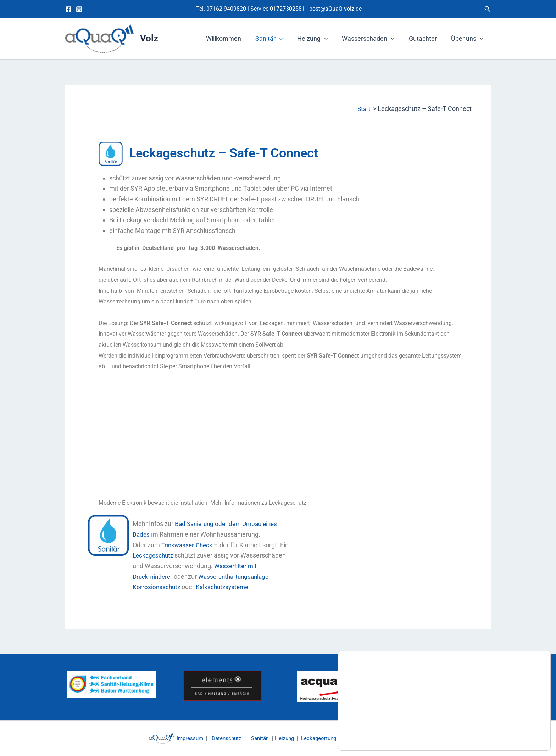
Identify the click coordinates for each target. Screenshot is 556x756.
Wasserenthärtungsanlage (238, 576)
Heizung (318, 39)
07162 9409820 (226, 9)
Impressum (184, 738)
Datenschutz (223, 738)
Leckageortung (320, 738)
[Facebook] (68, 9)
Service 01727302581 (278, 9)
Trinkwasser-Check (188, 545)
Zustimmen (517, 730)
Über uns (468, 39)
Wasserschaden (372, 39)
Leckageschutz (155, 555)
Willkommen (231, 38)
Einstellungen (378, 734)
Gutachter (425, 38)
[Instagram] (79, 9)
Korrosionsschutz (157, 587)
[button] (488, 9)
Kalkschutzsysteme (225, 587)
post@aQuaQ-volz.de (335, 9)
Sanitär (276, 39)
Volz (149, 38)
